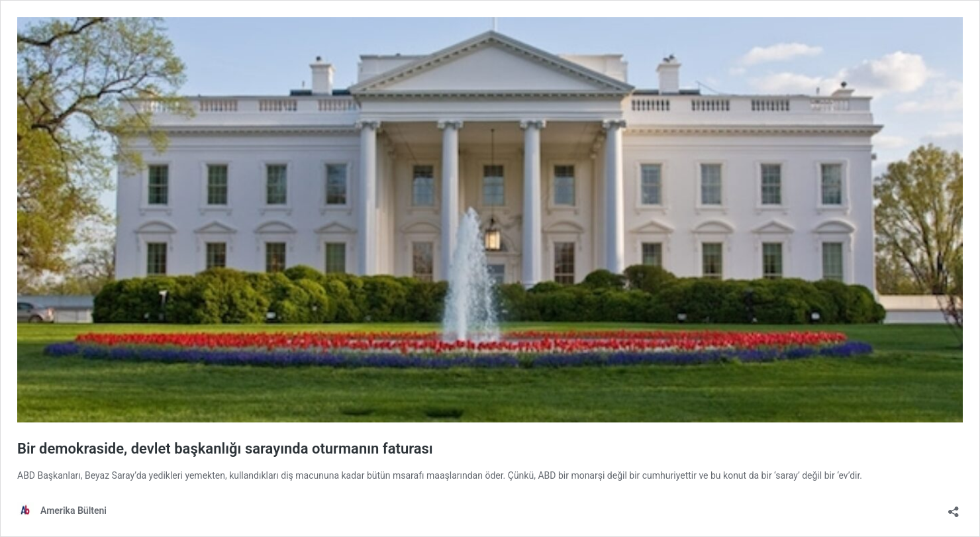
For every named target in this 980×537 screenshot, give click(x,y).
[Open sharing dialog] (954, 508)
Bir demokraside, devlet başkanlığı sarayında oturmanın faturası (225, 449)
